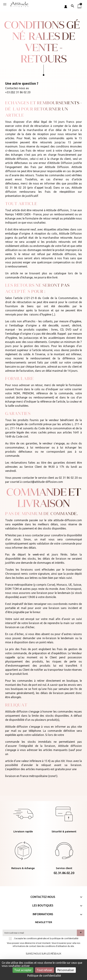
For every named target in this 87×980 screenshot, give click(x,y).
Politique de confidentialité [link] (44, 976)
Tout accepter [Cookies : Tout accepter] (23, 970)
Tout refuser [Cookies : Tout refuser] (45, 970)
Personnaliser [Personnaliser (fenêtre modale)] (66, 970)
